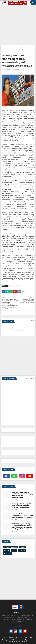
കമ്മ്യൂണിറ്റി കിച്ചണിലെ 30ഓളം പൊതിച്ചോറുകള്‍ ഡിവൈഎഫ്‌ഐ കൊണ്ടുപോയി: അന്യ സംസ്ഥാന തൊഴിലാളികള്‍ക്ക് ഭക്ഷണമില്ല (22, 526)
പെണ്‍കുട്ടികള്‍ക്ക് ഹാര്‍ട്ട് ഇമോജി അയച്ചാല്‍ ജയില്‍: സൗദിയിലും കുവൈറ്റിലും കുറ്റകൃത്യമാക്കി (21, 505)
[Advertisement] (18, 25)
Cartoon (23, 547)
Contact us (19, 638)
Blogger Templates (21, 642)
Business (15, 547)
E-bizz (15, 550)
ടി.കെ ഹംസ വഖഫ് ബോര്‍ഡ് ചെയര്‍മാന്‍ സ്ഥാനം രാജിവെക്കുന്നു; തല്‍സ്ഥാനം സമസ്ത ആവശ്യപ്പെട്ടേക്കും (22, 495)
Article (7, 547)
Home (3, 48)
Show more (30, 321)
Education (23, 550)
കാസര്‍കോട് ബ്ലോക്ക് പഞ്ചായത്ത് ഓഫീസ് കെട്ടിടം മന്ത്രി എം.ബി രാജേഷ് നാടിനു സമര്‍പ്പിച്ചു (22, 516)
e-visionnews (18, 640)
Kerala (11, 286)
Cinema (7, 550)
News (8, 48)
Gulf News (8, 553)
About (11, 638)
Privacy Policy (29, 638)
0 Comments (30, 378)
